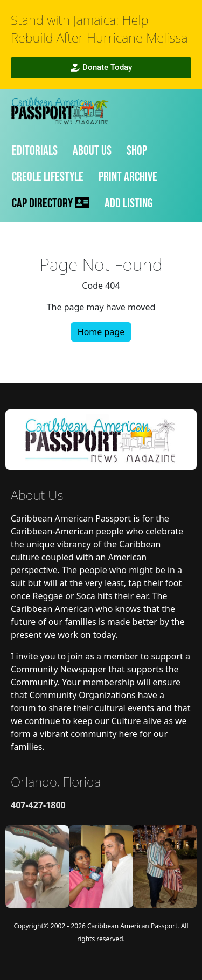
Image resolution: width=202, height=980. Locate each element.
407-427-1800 (38, 805)
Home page (101, 332)
